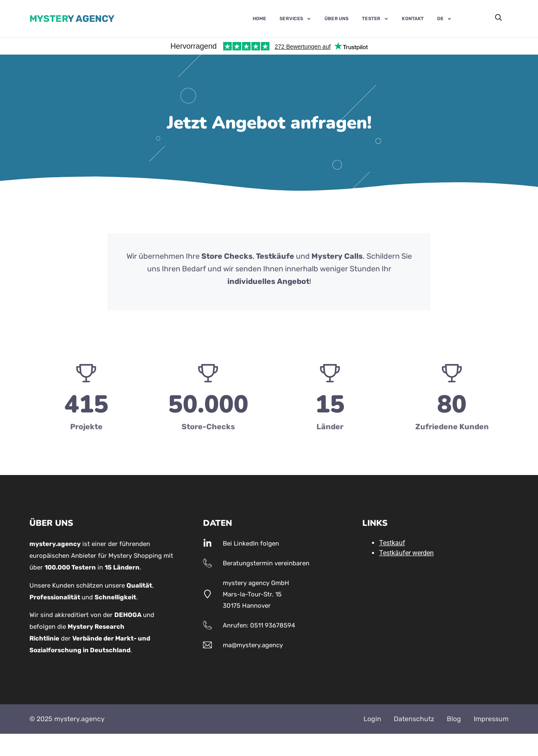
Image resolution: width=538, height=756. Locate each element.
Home (259, 19)
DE (444, 19)
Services (295, 19)
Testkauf (392, 543)
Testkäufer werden (406, 553)
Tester (375, 19)
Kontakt (413, 19)
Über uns (336, 19)
